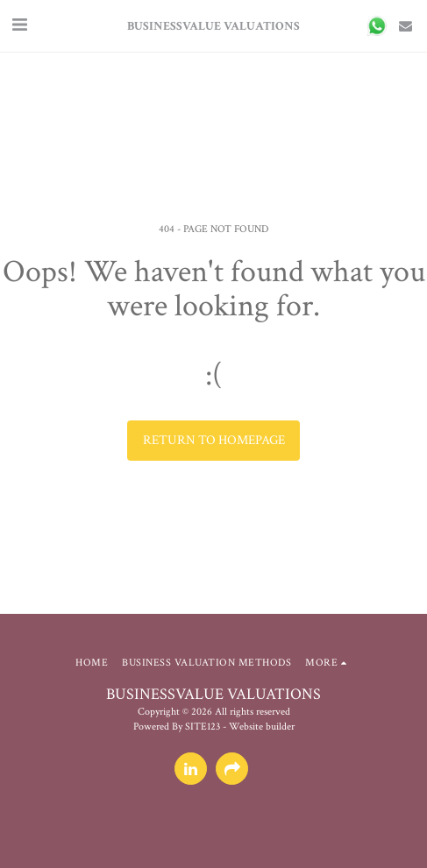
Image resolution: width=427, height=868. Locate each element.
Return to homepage (214, 440)
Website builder (262, 727)
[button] (19, 25)
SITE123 (203, 727)
